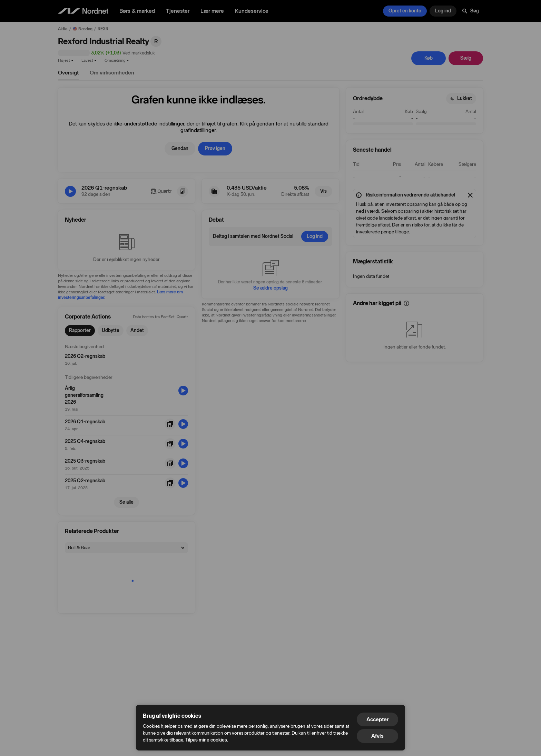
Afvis (377, 736)
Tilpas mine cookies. (207, 740)
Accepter (377, 719)
